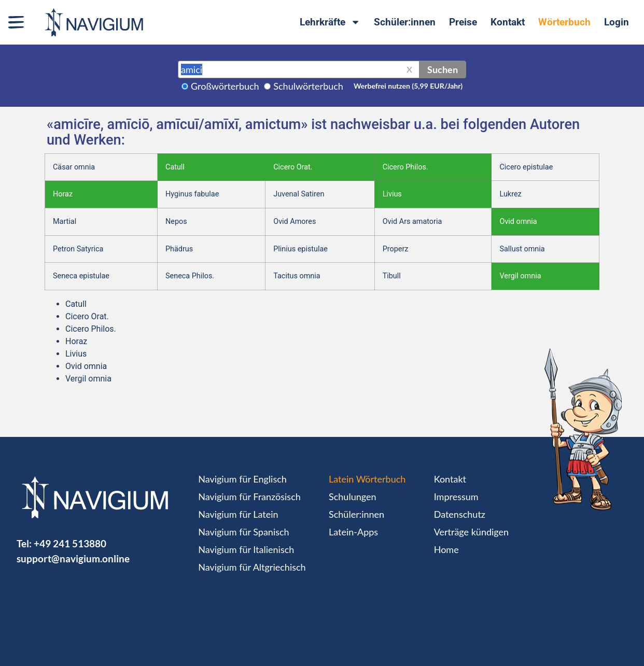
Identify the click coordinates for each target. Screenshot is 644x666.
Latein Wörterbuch (367, 479)
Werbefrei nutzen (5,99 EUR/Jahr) (408, 86)
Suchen (443, 69)
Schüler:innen (405, 22)
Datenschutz (460, 514)
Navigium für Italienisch (246, 549)
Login (617, 22)
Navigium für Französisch (249, 497)
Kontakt (508, 22)
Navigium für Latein (238, 514)
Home (446, 549)
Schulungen (352, 497)
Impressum (456, 497)
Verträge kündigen (471, 532)
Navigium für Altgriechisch (252, 567)
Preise (463, 22)
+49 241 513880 (70, 543)
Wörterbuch (564, 22)
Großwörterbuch (225, 86)
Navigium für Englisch (242, 479)
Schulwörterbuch (308, 86)
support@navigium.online (73, 558)
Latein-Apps (353, 532)
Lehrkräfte (330, 22)
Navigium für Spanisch (244, 532)
